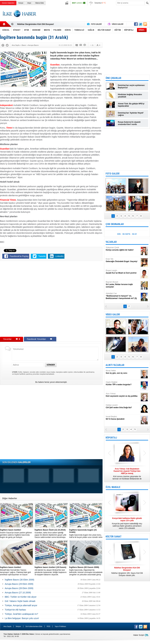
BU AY (135, 234)
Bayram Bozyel (123, 284)
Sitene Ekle (39, 3)
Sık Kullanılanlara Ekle (34, 626)
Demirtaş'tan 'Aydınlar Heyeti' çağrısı (131, 114)
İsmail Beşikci (123, 418)
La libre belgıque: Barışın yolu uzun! (22, 618)
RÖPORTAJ (111, 438)
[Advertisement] (35, 299)
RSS (48, 626)
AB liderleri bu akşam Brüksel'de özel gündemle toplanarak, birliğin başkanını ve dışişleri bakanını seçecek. (51, 571)
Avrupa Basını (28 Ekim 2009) (19, 588)
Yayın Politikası (60, 626)
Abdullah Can (123, 296)
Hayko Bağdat (123, 383)
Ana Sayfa (7, 626)
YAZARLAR (111, 242)
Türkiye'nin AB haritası (15, 610)
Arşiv (29, 3)
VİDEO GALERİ (113, 314)
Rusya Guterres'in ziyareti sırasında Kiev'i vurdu (129, 123)
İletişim (18, 626)
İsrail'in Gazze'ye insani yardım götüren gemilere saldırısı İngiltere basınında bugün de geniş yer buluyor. (17, 534)
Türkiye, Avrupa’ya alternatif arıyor (21, 605)
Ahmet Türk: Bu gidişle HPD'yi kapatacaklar (131, 105)
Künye (21, 3)
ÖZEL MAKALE (113, 487)
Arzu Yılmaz (123, 395)
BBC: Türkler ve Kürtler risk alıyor (21, 597)
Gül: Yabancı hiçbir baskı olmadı (20, 601)
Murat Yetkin (123, 372)
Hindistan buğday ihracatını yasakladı (130, 96)
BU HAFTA (126, 234)
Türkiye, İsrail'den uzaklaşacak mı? (21, 614)
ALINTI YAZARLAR (115, 365)
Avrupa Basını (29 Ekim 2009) (19, 584)
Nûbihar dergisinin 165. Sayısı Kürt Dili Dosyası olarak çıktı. (127, 572)
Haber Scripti (139, 635)
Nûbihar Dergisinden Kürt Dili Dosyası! (36, 24)
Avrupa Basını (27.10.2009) (18, 593)
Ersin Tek (123, 260)
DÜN (119, 234)
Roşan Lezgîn (123, 272)
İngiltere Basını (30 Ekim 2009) (19, 580)
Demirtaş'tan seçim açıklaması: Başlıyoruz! (131, 86)
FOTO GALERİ (112, 174)
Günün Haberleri (8, 3)
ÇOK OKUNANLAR (115, 224)
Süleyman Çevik (123, 249)
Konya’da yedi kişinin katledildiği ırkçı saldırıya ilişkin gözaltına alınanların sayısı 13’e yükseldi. (127, 523)
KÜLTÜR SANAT (114, 537)
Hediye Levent (123, 406)
